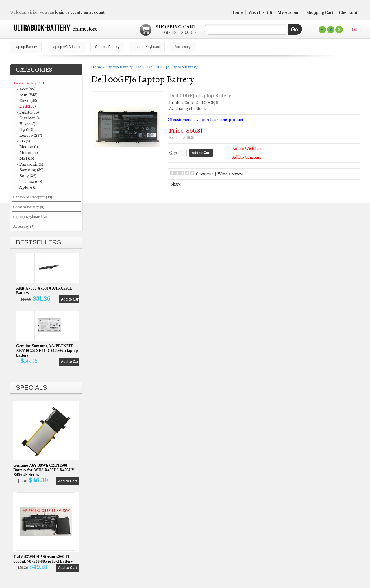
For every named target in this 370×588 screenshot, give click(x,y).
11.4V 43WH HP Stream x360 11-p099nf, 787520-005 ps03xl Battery (43, 559)
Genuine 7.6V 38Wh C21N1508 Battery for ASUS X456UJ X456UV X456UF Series (44, 470)
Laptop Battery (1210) (31, 83)
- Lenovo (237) (29, 135)
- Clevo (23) (27, 101)
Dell (140, 67)
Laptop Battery (26, 47)
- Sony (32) (27, 176)
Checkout (348, 13)
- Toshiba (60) (29, 182)
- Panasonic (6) (30, 164)
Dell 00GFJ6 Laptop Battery (172, 67)
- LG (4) (23, 141)
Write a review (230, 174)
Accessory (183, 47)
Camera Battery (107, 47)
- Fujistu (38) (28, 112)
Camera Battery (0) (29, 207)
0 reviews (205, 174)
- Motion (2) (27, 153)
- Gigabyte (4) (29, 118)
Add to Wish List (247, 149)
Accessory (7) (24, 226)
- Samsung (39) (30, 170)
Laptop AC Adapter (66, 47)
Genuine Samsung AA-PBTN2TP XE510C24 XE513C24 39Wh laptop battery (47, 351)
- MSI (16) (25, 158)
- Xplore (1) (27, 187)
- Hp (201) (26, 130)
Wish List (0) (260, 13)
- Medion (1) (27, 147)
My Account (289, 13)
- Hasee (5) (26, 124)
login (60, 12)
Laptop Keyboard (147, 47)
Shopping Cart (320, 13)
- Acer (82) (26, 89)
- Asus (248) (27, 95)
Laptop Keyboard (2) (30, 217)
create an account (87, 12)
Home (237, 13)
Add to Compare (247, 157)
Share (176, 184)
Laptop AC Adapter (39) (33, 197)
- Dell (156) (26, 106)
